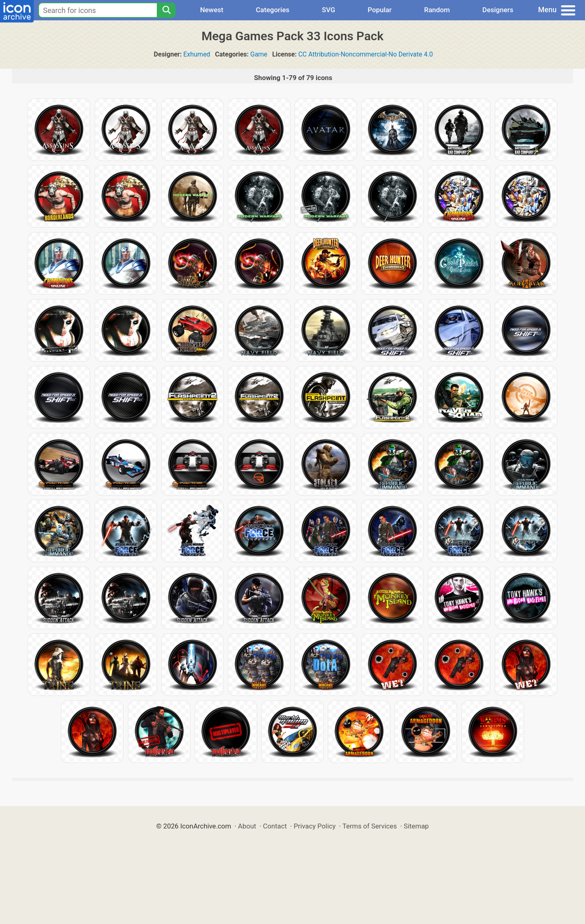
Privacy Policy (315, 826)
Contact (275, 826)
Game (259, 54)
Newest (211, 10)
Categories (273, 10)
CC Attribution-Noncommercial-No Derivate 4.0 (365, 54)
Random (437, 10)
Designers (498, 10)
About (247, 826)
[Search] (166, 10)
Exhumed (197, 54)
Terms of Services (370, 826)
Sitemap (416, 826)
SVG (328, 10)
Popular (380, 10)
